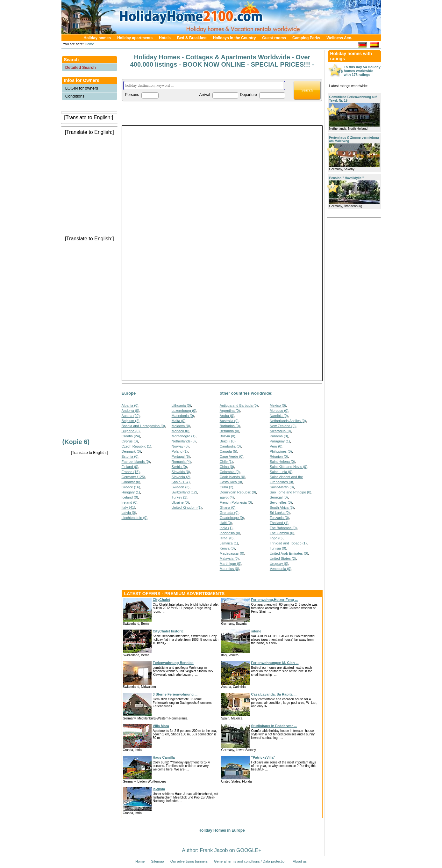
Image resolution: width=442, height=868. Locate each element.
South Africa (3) (282, 507)
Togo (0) (276, 538)
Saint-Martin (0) (282, 487)
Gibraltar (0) (131, 482)
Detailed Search (81, 67)
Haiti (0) (226, 523)
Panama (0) (279, 436)
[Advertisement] (89, 150)
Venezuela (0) (281, 569)
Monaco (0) (181, 431)
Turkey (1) (180, 497)
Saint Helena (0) (282, 462)
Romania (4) (181, 462)
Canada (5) (228, 451)
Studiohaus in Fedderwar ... (274, 726)
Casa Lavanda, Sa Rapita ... (274, 694)
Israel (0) (227, 538)
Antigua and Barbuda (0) (239, 405)
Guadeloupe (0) (232, 518)
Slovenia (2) (181, 477)
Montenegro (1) (184, 436)
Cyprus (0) (130, 441)
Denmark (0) (131, 451)
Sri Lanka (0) (280, 513)
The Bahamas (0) (283, 528)
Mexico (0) (278, 405)
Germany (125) (133, 477)
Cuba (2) (227, 487)
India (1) (226, 528)
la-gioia (159, 789)
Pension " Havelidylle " (347, 178)
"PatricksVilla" (263, 757)
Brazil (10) (228, 441)
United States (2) (283, 558)
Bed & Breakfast (192, 38)
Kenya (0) (227, 548)
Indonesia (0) (230, 533)
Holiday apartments (135, 38)
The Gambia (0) (282, 533)
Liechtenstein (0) (135, 518)
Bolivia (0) (228, 436)
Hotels (165, 38)
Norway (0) (180, 446)
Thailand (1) (279, 523)
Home (89, 44)
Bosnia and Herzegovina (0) (143, 426)
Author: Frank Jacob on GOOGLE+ (221, 850)
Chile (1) (226, 462)
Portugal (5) (181, 456)
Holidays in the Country (235, 38)
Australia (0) (229, 421)
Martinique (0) (231, 564)
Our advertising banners (189, 861)
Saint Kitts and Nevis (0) (289, 467)
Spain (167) (181, 482)
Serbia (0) (179, 467)
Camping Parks (306, 38)
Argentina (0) (230, 411)
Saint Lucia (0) (281, 472)
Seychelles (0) (281, 502)
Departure (249, 95)
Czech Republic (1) (137, 446)
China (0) (227, 467)
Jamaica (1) (229, 543)
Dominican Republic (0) (238, 492)
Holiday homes (97, 38)
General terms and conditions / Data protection (250, 861)
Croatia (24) (131, 436)
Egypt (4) (227, 497)
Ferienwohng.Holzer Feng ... (275, 600)
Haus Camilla (164, 757)
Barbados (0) (230, 426)
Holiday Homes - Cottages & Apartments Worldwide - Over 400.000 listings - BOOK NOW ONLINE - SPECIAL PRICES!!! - (222, 61)
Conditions (75, 96)
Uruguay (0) (279, 564)
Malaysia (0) (229, 558)
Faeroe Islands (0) (136, 462)
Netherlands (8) (184, 441)
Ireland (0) (130, 502)
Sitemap (157, 861)
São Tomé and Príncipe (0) (291, 492)
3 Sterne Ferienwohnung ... (175, 694)
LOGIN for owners (82, 88)
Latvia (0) (129, 513)
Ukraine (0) (180, 502)
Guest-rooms (274, 38)
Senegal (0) (279, 497)
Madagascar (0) (232, 553)
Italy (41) (128, 507)
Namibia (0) (279, 416)
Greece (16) (131, 487)
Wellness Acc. (339, 38)
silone (256, 631)
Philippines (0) (281, 451)
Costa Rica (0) (231, 482)
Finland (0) (130, 467)
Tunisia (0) (278, 548)
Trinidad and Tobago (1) (288, 543)
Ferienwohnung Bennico (173, 663)
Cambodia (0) (230, 446)
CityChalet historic (168, 631)
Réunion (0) (279, 456)
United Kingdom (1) (187, 507)
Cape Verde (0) (232, 456)
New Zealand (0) (283, 426)
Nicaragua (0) (280, 431)
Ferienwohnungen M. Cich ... (275, 663)
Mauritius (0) (229, 569)
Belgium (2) (131, 421)
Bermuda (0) (229, 431)
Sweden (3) (181, 487)
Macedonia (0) (183, 416)
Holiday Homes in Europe (221, 830)
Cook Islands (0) (232, 477)
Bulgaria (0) (131, 431)
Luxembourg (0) (184, 411)
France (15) (131, 472)
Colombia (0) (230, 472)
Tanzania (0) (279, 518)
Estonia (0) (130, 456)
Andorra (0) (131, 411)
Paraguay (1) (280, 441)
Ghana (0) (228, 507)
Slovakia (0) (181, 472)
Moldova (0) (181, 426)
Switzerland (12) (184, 492)
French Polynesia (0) (236, 502)
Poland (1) (180, 451)
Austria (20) (131, 416)
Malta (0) (178, 421)
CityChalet (161, 600)
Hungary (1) (131, 492)
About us (300, 861)
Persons (132, 95)
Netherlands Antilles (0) (288, 421)
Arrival (205, 95)
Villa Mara (161, 726)
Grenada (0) (229, 513)
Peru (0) (276, 446)
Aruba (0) (227, 416)
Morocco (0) (279, 411)
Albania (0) (130, 405)
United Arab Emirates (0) (289, 553)
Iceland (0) (130, 497)
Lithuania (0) (181, 405)
